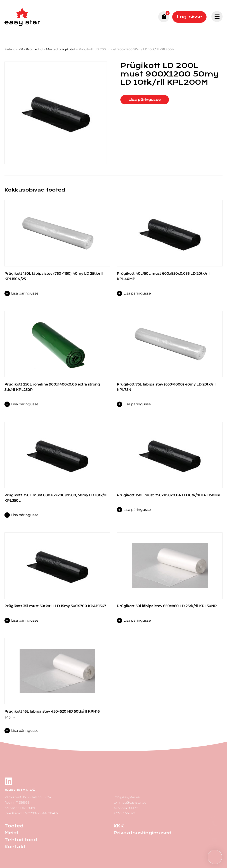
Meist (11, 833)
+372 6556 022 (124, 813)
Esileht (10, 49)
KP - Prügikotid (30, 49)
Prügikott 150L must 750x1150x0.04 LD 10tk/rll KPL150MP (169, 495)
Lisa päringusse (145, 100)
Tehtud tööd (21, 840)
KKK (119, 826)
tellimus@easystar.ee (130, 802)
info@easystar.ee (127, 797)
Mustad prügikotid (61, 49)
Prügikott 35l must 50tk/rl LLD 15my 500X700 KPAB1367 (55, 606)
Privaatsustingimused (142, 833)
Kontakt (15, 847)
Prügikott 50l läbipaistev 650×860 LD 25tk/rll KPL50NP (167, 606)
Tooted (14, 826)
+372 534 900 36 (126, 808)
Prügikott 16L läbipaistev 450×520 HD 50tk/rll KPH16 (52, 711)
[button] (215, 857)
